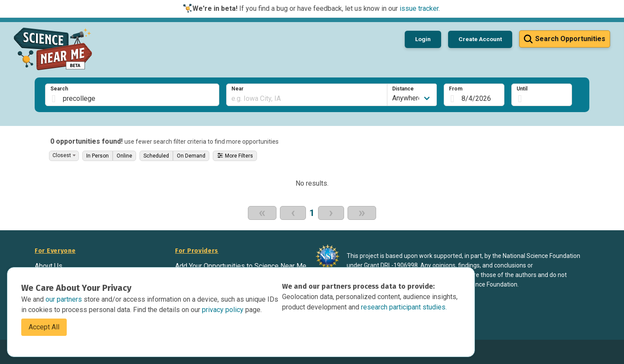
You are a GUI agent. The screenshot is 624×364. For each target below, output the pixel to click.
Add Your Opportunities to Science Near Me (241, 266)
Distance (403, 89)
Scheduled (156, 156)
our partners (65, 299)
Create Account (480, 39)
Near (237, 89)
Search (59, 89)
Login (423, 39)
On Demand (191, 156)
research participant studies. (404, 307)
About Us (49, 266)
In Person (97, 156)
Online (124, 156)
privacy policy (224, 310)
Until (522, 89)
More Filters (235, 155)
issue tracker (419, 8)
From (456, 89)
